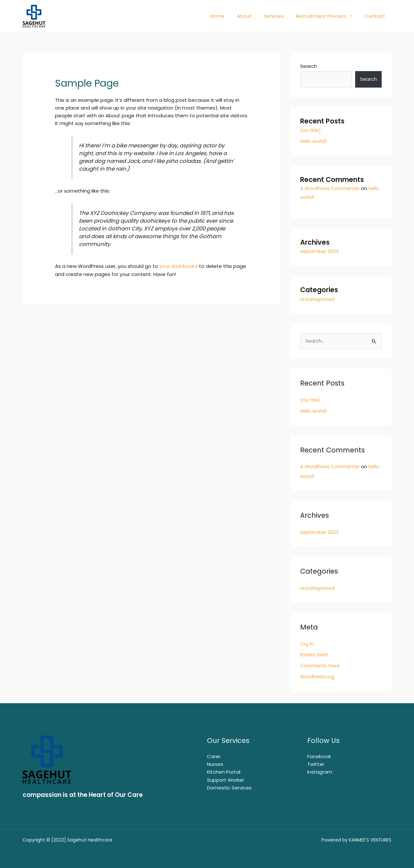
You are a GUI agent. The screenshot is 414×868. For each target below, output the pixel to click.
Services (280, 16)
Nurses (215, 763)
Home (228, 16)
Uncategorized (318, 299)
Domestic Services (229, 787)
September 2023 (320, 251)
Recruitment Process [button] (325, 16)
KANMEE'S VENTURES (370, 840)
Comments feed (321, 665)
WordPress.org (318, 676)
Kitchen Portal (224, 771)
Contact (376, 16)
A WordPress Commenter (331, 188)
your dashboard (179, 266)
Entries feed (315, 654)
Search (309, 66)
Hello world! (314, 141)
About (253, 16)
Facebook (319, 756)
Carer (214, 756)
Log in (307, 643)
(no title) (311, 130)
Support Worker (226, 779)
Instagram (320, 771)
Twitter (316, 763)
